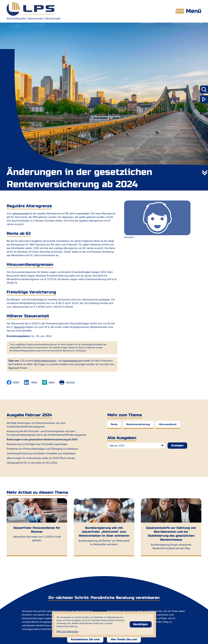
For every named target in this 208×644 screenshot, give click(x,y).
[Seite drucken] (67, 382)
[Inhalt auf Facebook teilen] (13, 382)
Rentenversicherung (138, 424)
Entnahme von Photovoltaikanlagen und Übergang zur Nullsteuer (42, 449)
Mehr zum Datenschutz (67, 631)
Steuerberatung (72, 361)
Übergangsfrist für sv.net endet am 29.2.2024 (32, 463)
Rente (114, 424)
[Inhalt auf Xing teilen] (48, 382)
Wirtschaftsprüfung (45, 361)
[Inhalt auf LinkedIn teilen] (31, 382)
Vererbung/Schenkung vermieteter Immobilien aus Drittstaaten (41, 454)
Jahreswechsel (20, 214)
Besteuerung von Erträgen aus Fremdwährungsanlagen (37, 444)
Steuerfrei (19, 327)
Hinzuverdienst (168, 424)
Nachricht (14, 368)
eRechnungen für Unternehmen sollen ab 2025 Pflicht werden (41, 458)
